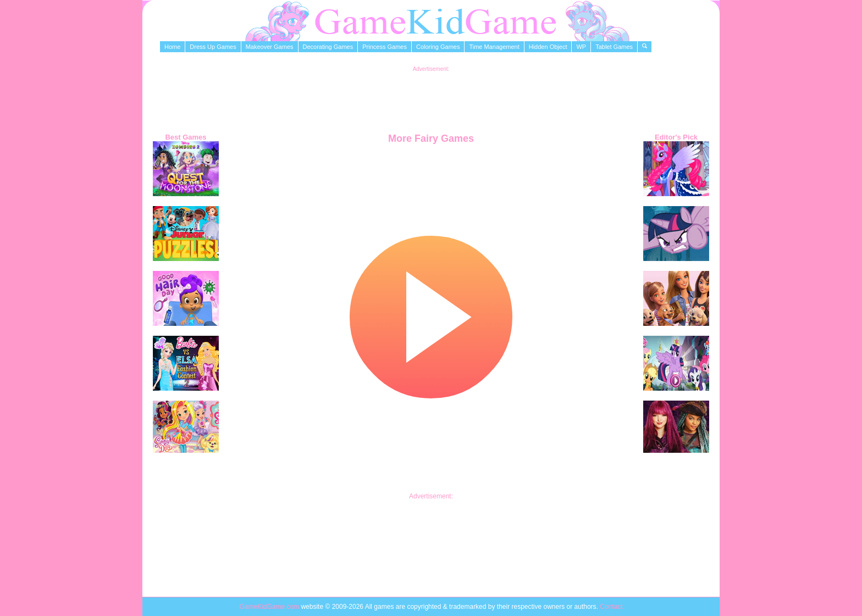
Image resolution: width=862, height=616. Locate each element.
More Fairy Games (431, 138)
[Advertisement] (431, 97)
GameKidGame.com (270, 607)
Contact (611, 607)
